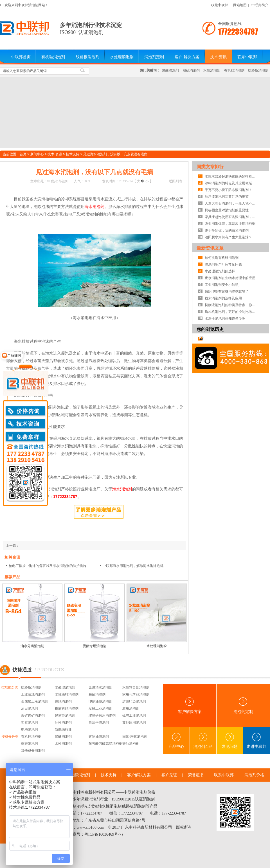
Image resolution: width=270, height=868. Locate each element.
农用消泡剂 (131, 708)
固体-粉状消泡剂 (135, 737)
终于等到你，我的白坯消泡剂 (227, 230)
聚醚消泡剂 (170, 70)
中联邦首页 (21, 57)
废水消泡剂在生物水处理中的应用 (230, 278)
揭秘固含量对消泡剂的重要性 (227, 210)
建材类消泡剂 (65, 716)
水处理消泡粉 (157, 646)
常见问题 (230, 741)
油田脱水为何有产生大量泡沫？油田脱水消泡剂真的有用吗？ (231, 237)
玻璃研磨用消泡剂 (102, 716)
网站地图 (240, 5)
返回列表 (175, 181)
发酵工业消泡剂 (100, 708)
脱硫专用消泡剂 (94, 646)
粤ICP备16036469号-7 (103, 834)
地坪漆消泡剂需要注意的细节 (227, 197)
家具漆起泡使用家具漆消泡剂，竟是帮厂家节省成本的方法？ (231, 217)
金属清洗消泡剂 (100, 687)
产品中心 (176, 741)
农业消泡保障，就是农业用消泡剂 (230, 224)
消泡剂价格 (254, 775)
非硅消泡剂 (30, 744)
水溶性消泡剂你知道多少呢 (225, 319)
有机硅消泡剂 (53, 57)
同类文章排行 (210, 167)
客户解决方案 (190, 706)
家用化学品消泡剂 (136, 694)
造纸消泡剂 (63, 701)
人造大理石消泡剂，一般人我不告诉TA (231, 203)
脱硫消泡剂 (191, 70)
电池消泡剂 (30, 730)
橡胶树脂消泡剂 (67, 708)
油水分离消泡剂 (32, 646)
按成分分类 (10, 737)
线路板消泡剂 (87, 57)
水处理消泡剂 (122, 57)
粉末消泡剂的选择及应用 (223, 298)
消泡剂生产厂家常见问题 (223, 264)
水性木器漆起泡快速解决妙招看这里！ (231, 176)
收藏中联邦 (220, 5)
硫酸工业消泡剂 (134, 716)
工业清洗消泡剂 (33, 694)
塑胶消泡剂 (30, 723)
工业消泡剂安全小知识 (222, 285)
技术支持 (73, 154)
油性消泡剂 (63, 723)
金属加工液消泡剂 (35, 701)
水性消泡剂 (212, 70)
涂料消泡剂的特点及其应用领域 (228, 183)
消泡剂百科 (203, 741)
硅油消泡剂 (131, 744)
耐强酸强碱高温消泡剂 (105, 744)
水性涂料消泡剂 (67, 694)
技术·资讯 (219, 57)
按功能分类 (10, 687)
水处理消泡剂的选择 (220, 271)
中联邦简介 (260, 5)
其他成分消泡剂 (33, 751)
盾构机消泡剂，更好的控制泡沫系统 (231, 312)
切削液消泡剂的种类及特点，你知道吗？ (231, 305)
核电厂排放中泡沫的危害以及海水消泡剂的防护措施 (48, 566)
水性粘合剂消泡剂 (136, 687)
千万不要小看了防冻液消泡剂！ (228, 190)
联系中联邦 (247, 57)
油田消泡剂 (30, 708)
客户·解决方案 (187, 57)
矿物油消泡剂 (99, 737)
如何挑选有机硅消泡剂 (222, 258)
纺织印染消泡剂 (134, 701)
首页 (23, 154)
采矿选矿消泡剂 (33, 716)
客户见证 (169, 775)
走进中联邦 (256, 741)
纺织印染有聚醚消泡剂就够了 (227, 291)
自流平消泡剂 (99, 723)
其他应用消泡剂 (134, 723)
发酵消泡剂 (80, 775)
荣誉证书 (196, 775)
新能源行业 (63, 730)
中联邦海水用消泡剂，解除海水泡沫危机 (133, 566)
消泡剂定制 (154, 57)
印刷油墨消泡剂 (100, 701)
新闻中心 (37, 154)
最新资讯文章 (210, 248)
